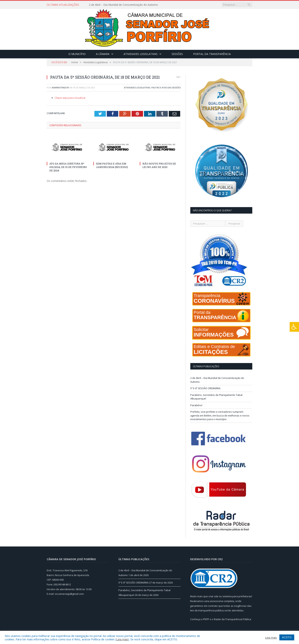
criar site (213, 596)
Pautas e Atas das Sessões (166, 88)
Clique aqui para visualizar (70, 98)
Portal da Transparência (212, 54)
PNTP (206, 619)
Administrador (60, 88)
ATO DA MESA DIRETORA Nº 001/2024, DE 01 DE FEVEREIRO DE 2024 (68, 167)
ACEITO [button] (287, 637)
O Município (77, 54)
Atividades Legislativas (141, 54)
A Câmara (103, 54)
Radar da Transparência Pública (233, 619)
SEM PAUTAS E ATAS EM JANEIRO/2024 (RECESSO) (112, 165)
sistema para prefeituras (237, 596)
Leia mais (122, 639)
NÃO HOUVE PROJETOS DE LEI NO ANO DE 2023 (159, 165)
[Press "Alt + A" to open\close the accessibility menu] (294, 327)
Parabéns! (196, 405)
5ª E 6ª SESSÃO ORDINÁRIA (205, 388)
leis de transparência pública (207, 610)
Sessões (177, 54)
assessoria (216, 601)
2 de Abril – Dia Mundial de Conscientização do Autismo (123, 5)
